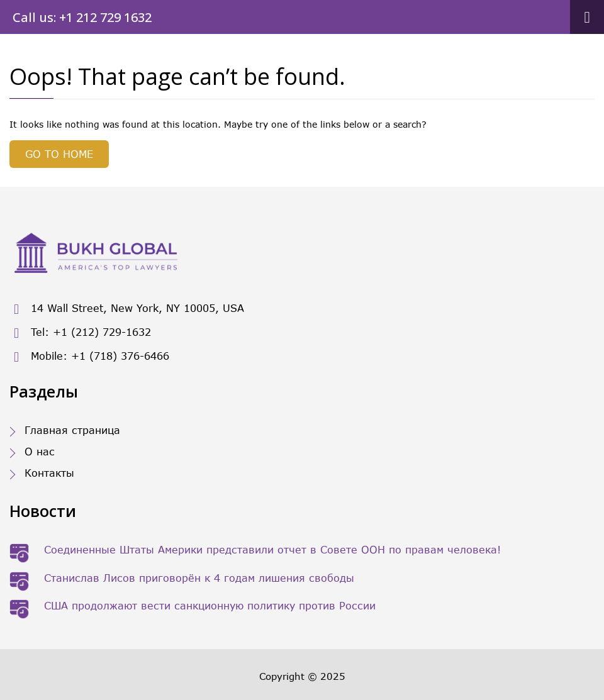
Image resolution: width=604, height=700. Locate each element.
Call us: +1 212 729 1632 (82, 17)
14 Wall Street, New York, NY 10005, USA (127, 309)
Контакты (49, 473)
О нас (40, 451)
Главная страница (72, 430)
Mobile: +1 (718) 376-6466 (89, 357)
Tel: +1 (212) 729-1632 (80, 333)
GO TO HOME (59, 154)
